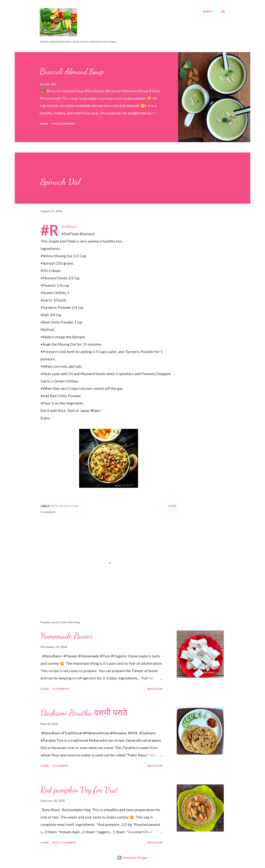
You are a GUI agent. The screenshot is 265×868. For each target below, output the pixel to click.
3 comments (61, 689)
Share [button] (44, 124)
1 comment (60, 766)
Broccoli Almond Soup (72, 71)
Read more (155, 689)
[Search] (208, 11)
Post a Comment (64, 124)
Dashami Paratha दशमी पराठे (84, 713)
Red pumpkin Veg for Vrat (79, 790)
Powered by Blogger (132, 858)
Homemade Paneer (67, 636)
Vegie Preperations (65, 506)
